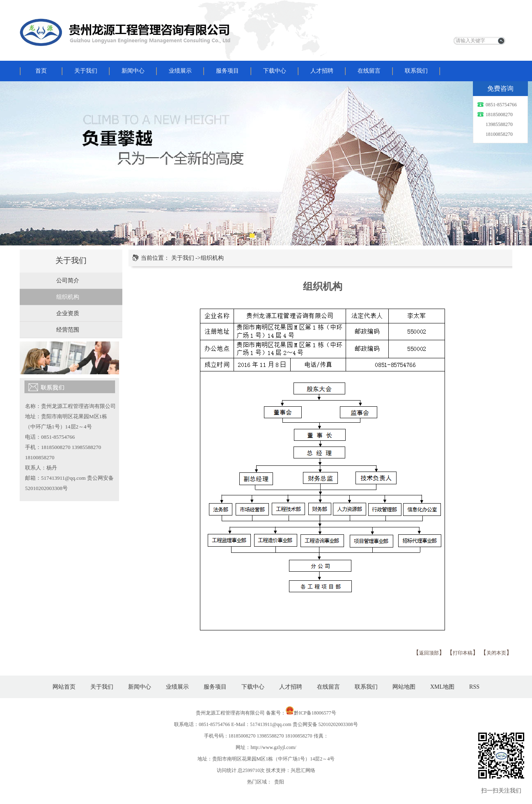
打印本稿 (463, 653)
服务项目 (227, 71)
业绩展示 (180, 71)
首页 (41, 71)
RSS (474, 687)
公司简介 (68, 281)
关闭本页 (496, 653)
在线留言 (369, 71)
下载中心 (275, 71)
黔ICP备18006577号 (315, 713)
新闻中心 (133, 71)
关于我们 (86, 71)
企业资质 (68, 313)
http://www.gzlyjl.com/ (273, 747)
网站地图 (404, 687)
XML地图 (442, 687)
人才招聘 (322, 71)
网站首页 (64, 687)
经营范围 (68, 330)
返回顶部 (429, 653)
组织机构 (68, 297)
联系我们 (416, 71)
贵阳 (279, 782)
